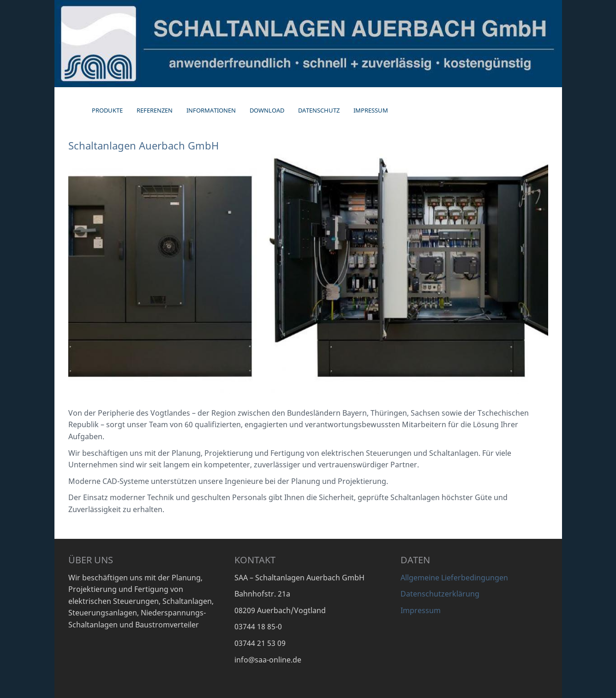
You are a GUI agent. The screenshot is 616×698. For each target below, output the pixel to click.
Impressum (421, 610)
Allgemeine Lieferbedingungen (454, 578)
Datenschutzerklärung (440, 594)
